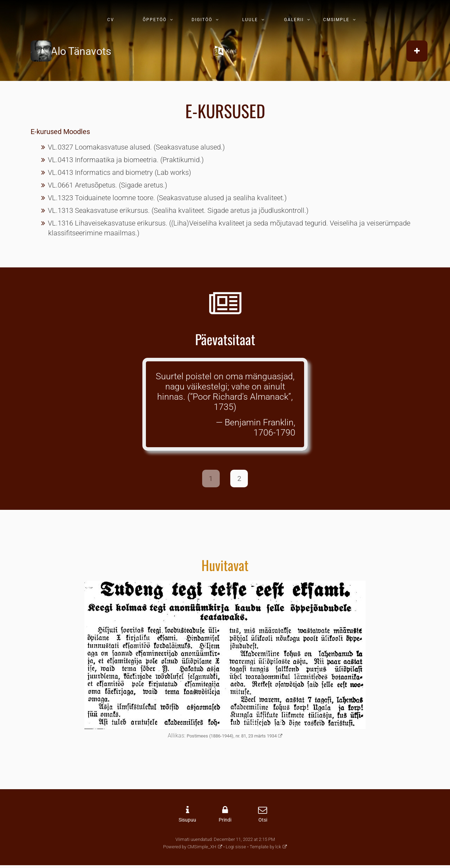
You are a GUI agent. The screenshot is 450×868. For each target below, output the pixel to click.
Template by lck (265, 847)
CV (111, 20)
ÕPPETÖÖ (155, 20)
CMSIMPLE (336, 20)
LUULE (250, 20)
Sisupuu (187, 820)
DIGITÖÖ (202, 20)
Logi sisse (236, 847)
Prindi (225, 820)
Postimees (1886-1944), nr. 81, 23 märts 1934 (232, 736)
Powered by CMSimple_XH (190, 847)
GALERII (294, 20)
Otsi (263, 820)
